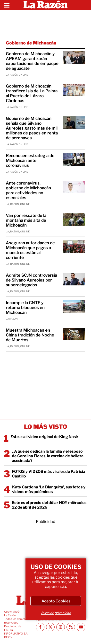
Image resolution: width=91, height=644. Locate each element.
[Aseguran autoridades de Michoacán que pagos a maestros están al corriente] (74, 247)
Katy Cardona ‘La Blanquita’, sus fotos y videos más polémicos (49, 489)
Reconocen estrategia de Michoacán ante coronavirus (30, 160)
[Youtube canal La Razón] (81, 627)
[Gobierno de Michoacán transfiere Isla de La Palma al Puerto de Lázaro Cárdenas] (74, 90)
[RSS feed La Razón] (71, 627)
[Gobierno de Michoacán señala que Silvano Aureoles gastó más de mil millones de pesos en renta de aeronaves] (74, 122)
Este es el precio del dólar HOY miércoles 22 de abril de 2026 (49, 505)
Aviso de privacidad (56, 613)
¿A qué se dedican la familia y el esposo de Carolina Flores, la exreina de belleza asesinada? (48, 456)
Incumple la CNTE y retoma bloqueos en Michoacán (25, 308)
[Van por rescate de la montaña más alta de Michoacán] (74, 219)
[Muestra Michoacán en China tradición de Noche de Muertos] (74, 334)
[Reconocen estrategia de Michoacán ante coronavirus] (74, 159)
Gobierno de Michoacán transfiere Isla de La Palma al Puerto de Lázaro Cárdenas (32, 93)
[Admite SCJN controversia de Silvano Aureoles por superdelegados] (74, 279)
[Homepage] (45, 5)
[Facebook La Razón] (40, 627)
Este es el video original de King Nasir (44, 437)
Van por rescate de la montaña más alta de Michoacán (26, 220)
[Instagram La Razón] (61, 627)
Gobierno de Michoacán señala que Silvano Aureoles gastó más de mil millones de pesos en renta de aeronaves (32, 128)
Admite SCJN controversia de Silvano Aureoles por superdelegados (31, 280)
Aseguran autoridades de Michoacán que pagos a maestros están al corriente (30, 250)
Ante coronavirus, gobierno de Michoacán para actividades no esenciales (28, 190)
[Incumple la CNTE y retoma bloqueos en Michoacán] (74, 307)
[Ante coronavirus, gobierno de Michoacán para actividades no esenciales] (74, 187)
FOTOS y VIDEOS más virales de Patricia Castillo (49, 474)
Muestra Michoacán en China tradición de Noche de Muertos (30, 335)
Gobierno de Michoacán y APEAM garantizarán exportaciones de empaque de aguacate (32, 61)
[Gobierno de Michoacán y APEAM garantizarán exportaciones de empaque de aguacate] (74, 58)
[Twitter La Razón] (50, 627)
